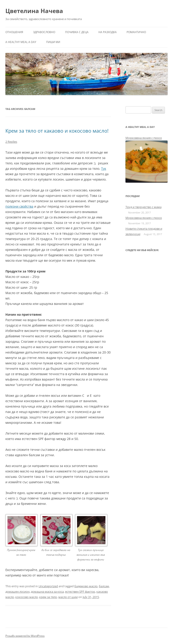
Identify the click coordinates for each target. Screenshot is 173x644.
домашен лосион (17, 592)
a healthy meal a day (21, 42)
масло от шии (68, 597)
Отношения (14, 32)
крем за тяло (48, 597)
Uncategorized (48, 586)
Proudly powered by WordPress (25, 636)
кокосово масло (27, 597)
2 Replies (11, 142)
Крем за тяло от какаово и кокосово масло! (57, 131)
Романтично (136, 32)
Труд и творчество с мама (143, 207)
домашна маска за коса (47, 592)
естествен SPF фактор (80, 592)
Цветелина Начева (34, 11)
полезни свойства (19, 206)
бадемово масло (86, 586)
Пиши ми (53, 42)
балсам (104, 586)
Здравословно (44, 32)
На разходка (108, 32)
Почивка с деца (77, 32)
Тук (104, 169)
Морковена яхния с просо (144, 138)
